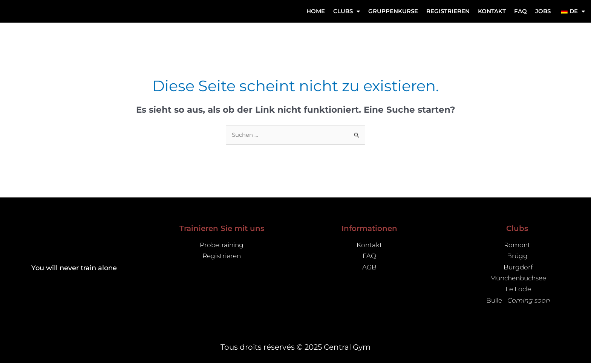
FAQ (521, 11)
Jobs (543, 11)
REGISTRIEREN (448, 11)
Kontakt (492, 11)
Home (316, 11)
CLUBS (347, 11)
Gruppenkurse (393, 11)
